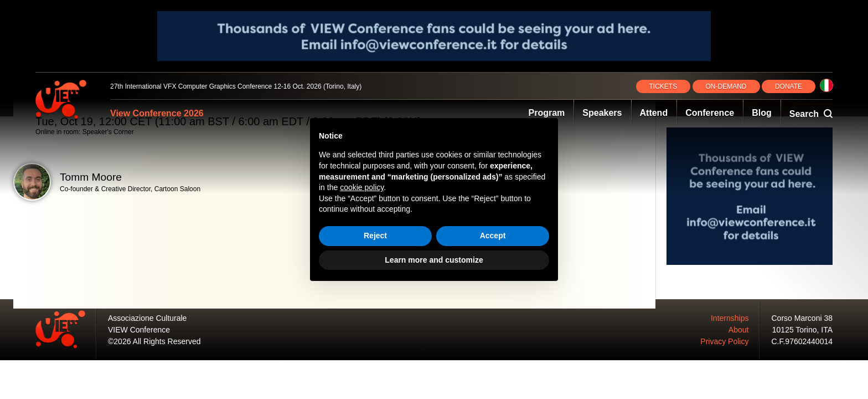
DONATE (789, 86)
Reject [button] (375, 236)
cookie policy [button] (362, 187)
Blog (762, 113)
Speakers (602, 113)
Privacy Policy (724, 341)
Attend (654, 113)
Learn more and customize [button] (434, 260)
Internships (730, 318)
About (739, 330)
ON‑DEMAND (726, 86)
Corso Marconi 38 (802, 318)
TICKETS (663, 86)
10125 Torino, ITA (802, 330)
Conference (710, 113)
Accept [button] (493, 236)
